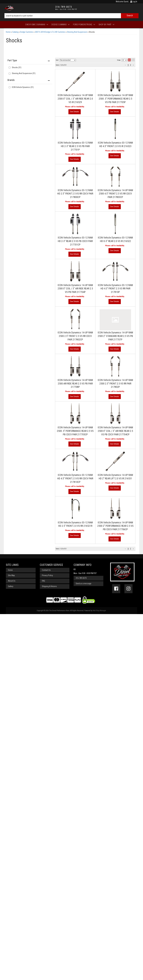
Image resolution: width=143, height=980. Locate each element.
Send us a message (84, 584)
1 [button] (128, 549)
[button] (125, 549)
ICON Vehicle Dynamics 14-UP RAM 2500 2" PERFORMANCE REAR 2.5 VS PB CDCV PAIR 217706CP (115, 526)
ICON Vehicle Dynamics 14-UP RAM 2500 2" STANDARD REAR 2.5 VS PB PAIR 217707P (115, 336)
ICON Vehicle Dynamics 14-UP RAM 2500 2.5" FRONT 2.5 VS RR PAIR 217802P (115, 384)
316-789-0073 (81, 578)
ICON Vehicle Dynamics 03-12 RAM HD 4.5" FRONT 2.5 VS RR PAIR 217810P (115, 289)
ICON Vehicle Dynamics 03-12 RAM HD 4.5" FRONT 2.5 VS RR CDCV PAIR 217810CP (75, 478)
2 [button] (131, 549)
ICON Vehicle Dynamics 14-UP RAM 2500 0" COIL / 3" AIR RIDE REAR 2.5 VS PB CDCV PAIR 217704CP (115, 431)
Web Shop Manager (99, 611)
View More (75, 302)
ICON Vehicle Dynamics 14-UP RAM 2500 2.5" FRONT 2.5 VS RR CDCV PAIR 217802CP (75, 336)
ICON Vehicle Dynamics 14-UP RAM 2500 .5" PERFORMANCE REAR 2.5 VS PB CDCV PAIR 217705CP (75, 431)
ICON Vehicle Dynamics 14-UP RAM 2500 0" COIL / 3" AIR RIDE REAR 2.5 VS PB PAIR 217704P (75, 289)
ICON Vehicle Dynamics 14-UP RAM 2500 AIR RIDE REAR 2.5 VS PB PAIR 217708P (75, 384)
